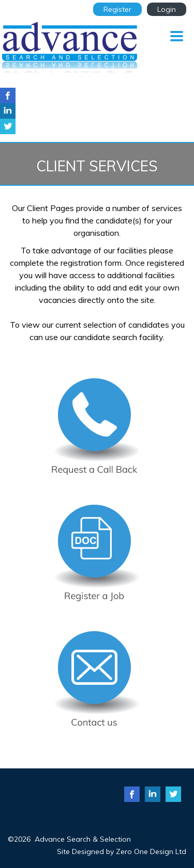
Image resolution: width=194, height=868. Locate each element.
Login (167, 9)
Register (117, 9)
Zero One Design (145, 851)
